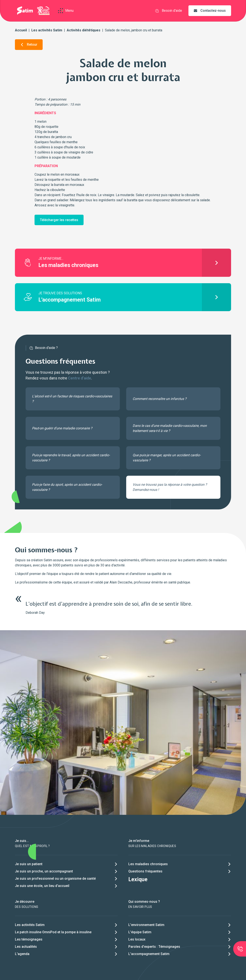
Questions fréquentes (145, 871)
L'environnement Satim (146, 925)
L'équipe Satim (140, 932)
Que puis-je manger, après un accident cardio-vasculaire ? (167, 458)
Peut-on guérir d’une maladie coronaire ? (62, 428)
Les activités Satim (47, 30)
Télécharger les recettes (59, 220)
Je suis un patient (29, 864)
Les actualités (26, 947)
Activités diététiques (84, 30)
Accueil (21, 30)
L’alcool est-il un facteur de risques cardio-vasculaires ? (72, 399)
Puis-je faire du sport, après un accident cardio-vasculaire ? (67, 487)
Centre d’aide (80, 378)
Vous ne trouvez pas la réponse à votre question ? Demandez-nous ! (170, 487)
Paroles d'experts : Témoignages (154, 947)
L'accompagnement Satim (149, 954)
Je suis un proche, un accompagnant (44, 871)
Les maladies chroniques (148, 864)
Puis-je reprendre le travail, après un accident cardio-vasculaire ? (71, 458)
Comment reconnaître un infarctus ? (160, 399)
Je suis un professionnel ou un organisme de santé (55, 879)
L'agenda (22, 954)
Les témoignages (29, 939)
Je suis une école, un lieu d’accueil (42, 886)
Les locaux (137, 939)
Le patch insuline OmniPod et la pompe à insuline (53, 932)
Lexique (138, 879)
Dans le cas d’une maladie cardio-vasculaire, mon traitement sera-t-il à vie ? (170, 428)
